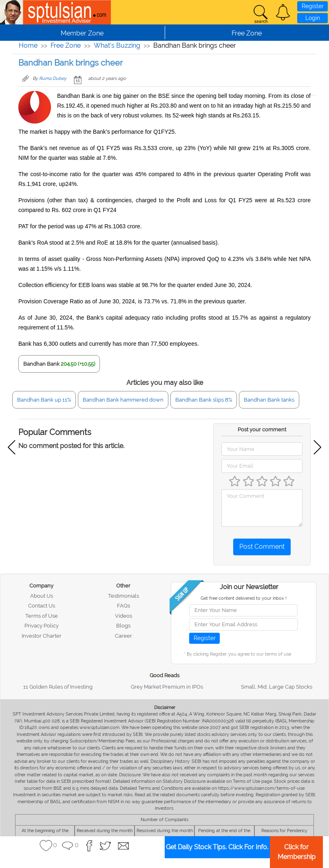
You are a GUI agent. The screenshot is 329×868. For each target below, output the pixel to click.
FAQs (124, 606)
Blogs (123, 626)
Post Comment (262, 547)
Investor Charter (42, 636)
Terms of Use (42, 616)
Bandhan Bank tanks (269, 400)
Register (313, 6)
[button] (283, 12)
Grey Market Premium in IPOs (167, 687)
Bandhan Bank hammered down (123, 400)
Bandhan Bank (41, 364)
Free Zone (66, 45)
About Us (42, 596)
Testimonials (124, 596)
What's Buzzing (117, 45)
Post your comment (262, 430)
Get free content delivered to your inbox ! (244, 598)
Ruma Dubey (53, 78)
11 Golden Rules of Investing (58, 687)
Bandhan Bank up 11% (44, 400)
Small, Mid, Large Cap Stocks (277, 687)
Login (313, 18)
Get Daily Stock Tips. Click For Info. (217, 847)
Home (28, 45)
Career (124, 636)
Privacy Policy (42, 626)
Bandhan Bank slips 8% (204, 400)
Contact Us (42, 606)
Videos (124, 616)
